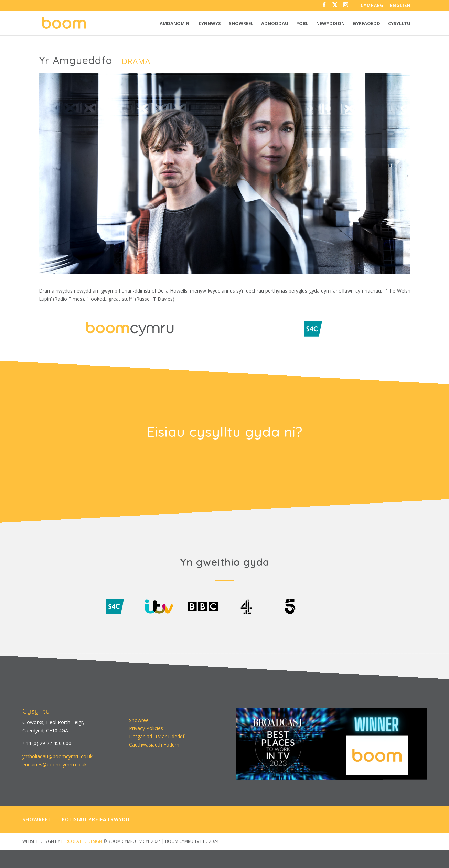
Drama (136, 61)
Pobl (302, 24)
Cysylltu (399, 24)
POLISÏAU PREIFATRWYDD (96, 818)
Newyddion (330, 24)
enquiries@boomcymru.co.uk (55, 763)
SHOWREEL (37, 818)
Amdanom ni (175, 24)
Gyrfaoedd (366, 24)
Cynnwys (210, 24)
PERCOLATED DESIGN (82, 840)
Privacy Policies (146, 727)
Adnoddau (275, 24)
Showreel (241, 24)
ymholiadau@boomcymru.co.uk (57, 755)
